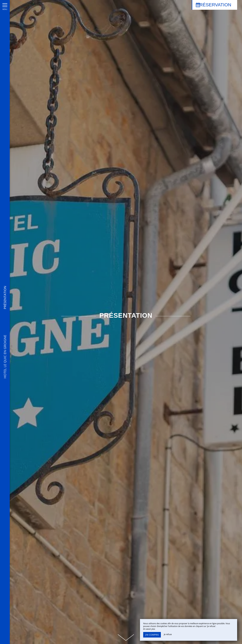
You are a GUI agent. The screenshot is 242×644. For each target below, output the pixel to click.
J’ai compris (152, 635)
